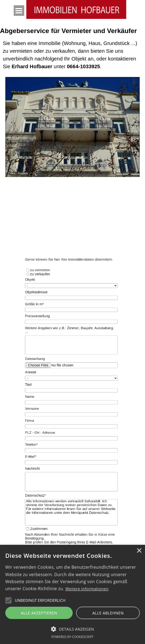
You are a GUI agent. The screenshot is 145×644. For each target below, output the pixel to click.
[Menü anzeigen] (19, 11)
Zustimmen (46, 504)
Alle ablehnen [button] (108, 613)
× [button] (139, 551)
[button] (40, 600)
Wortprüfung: (71, 520)
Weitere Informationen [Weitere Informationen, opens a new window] (87, 589)
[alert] (72, 594)
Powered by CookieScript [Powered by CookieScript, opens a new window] (72, 637)
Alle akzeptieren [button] (39, 613)
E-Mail (40, 447)
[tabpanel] (72, 55)
